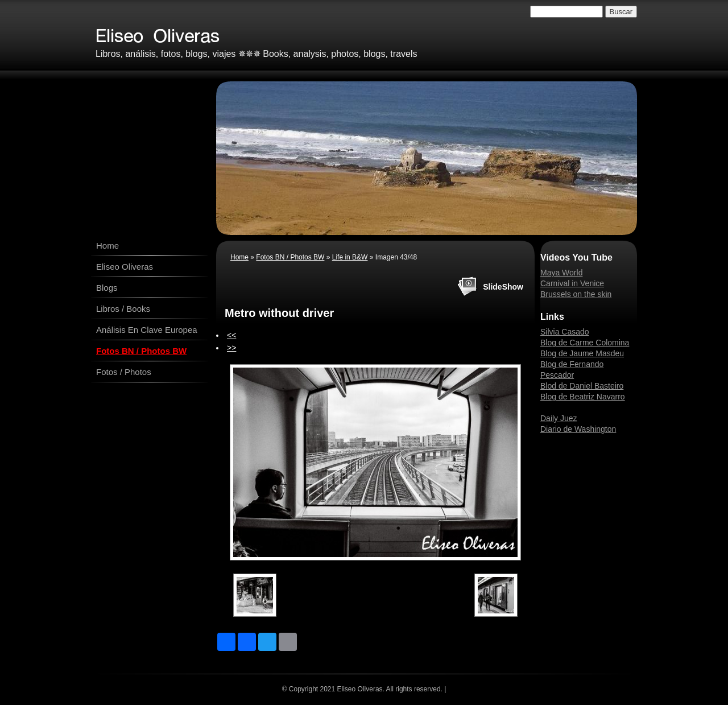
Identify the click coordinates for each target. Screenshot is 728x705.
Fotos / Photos (124, 372)
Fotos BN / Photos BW (141, 351)
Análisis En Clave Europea (147, 330)
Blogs (107, 288)
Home (107, 246)
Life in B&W (350, 257)
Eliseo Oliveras (125, 267)
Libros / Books (123, 309)
